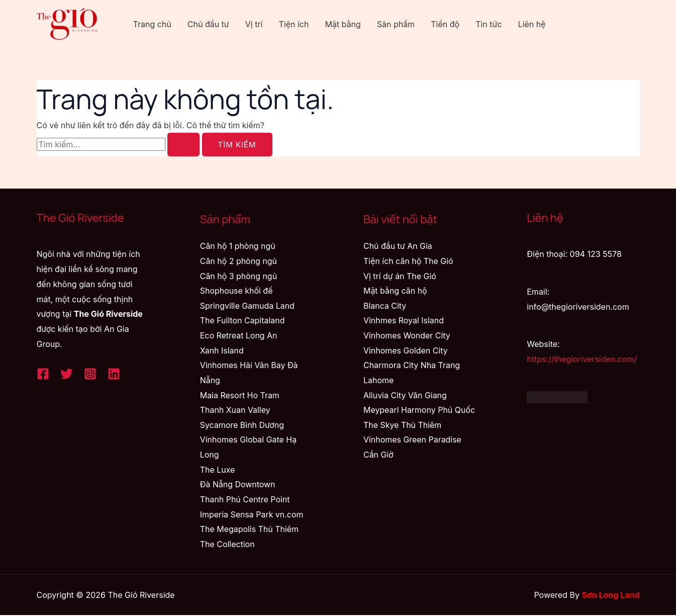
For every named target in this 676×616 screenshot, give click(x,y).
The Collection (227, 545)
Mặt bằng (343, 24)
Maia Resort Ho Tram (240, 395)
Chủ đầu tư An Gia (398, 246)
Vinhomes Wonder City (407, 336)
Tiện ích (294, 24)
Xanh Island (222, 350)
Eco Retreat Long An (239, 336)
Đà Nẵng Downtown (238, 485)
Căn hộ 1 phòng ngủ (238, 246)
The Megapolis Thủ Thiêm (250, 530)
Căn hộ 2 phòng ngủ (239, 261)
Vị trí (254, 24)
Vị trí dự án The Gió (400, 276)
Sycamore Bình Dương (242, 425)
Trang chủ (152, 24)
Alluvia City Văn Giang (405, 395)
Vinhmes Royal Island (404, 321)
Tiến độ (445, 24)
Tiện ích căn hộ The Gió (408, 261)
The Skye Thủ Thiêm (403, 425)
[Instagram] (90, 374)
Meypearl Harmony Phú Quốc (419, 410)
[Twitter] (67, 374)
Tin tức (489, 24)
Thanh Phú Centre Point (245, 500)
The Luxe (218, 470)
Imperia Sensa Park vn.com (252, 515)
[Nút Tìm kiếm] (183, 145)
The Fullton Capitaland (243, 321)
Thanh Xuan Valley (235, 410)
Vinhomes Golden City (406, 350)
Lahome (378, 381)
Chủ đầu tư (208, 24)
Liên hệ (532, 24)
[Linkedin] (114, 374)
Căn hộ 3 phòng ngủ (239, 276)
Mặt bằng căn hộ (395, 291)
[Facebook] (43, 374)
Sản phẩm (396, 24)
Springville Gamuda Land (248, 306)
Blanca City (385, 306)
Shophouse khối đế (236, 291)
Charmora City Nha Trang (412, 366)
